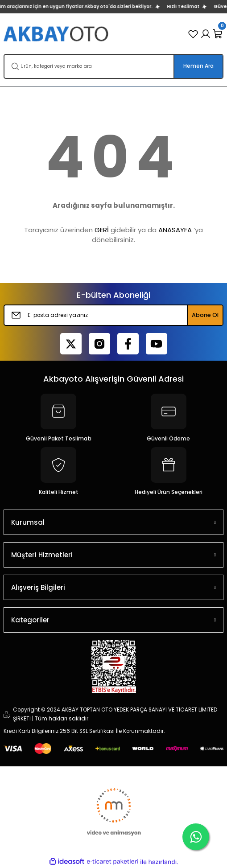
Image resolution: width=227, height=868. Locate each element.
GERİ (102, 230)
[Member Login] (206, 34)
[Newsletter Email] (113, 315)
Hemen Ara (198, 66)
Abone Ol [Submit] (205, 315)
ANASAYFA (175, 230)
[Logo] (57, 34)
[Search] (113, 66)
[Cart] (218, 34)
